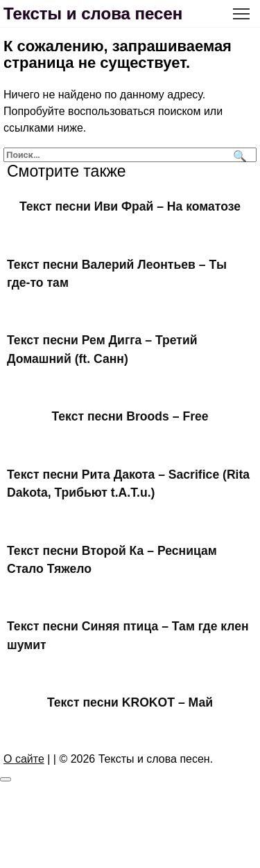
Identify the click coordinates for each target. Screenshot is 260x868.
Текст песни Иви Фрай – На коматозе (130, 206)
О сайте (24, 759)
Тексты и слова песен (93, 14)
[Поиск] (238, 155)
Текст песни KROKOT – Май (130, 702)
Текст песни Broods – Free (130, 416)
